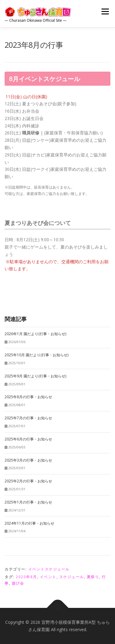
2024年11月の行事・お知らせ (29, 523)
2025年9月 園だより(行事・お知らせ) (35, 376)
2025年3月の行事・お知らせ (28, 460)
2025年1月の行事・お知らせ (28, 502)
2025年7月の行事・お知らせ (28, 418)
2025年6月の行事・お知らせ (28, 439)
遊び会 (18, 583)
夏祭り (93, 577)
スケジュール (72, 577)
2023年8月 (26, 577)
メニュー (105, 11)
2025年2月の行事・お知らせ (28, 481)
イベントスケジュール (49, 569)
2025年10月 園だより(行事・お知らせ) (36, 355)
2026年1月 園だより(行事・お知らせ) (35, 334)
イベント (48, 577)
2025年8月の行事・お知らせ (28, 397)
